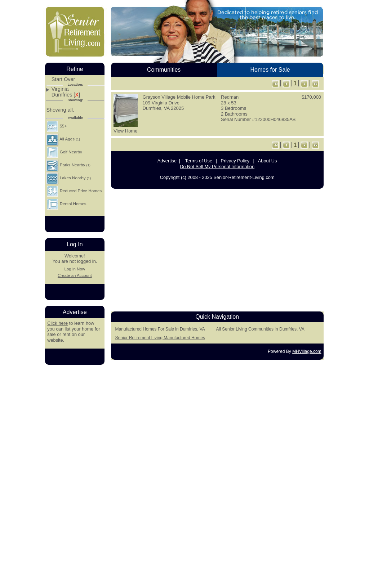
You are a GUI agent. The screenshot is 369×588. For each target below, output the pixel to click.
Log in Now (75, 269)
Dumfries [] (66, 95)
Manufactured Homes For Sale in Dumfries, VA (160, 329)
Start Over (63, 79)
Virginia (60, 89)
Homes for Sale (270, 70)
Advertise (167, 161)
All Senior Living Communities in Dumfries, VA (260, 329)
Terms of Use (199, 161)
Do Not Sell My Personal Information (217, 167)
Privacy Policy (235, 161)
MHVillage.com (307, 351)
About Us (268, 161)
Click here (57, 323)
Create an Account (75, 275)
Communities (164, 70)
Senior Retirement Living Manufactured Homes (160, 338)
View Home (125, 131)
